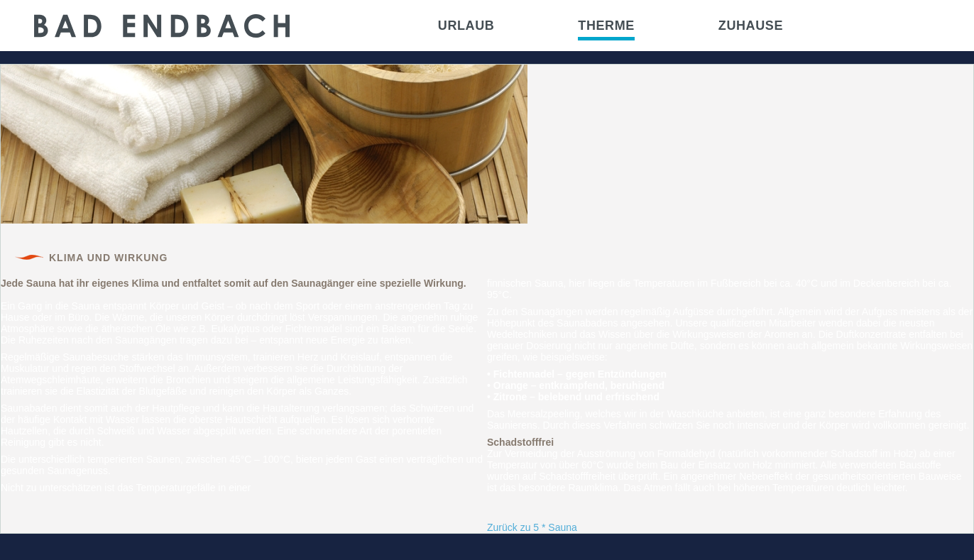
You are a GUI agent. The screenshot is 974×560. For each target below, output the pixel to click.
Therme (606, 26)
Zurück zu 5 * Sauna (532, 527)
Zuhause (751, 26)
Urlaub (466, 26)
